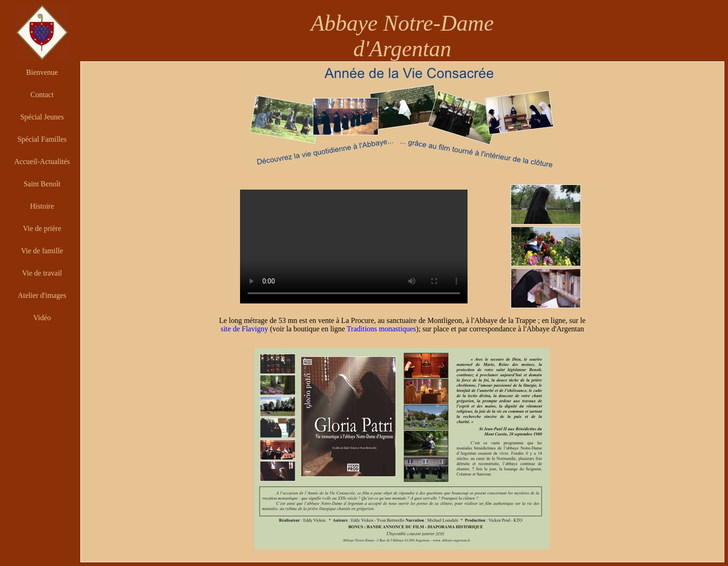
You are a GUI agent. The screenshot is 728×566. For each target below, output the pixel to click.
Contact (42, 95)
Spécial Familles (42, 139)
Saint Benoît (42, 184)
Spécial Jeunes (42, 117)
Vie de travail (42, 273)
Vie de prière (42, 228)
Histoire (42, 206)
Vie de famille (42, 251)
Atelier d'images (42, 295)
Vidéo (42, 318)
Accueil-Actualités (42, 161)
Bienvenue (42, 72)
